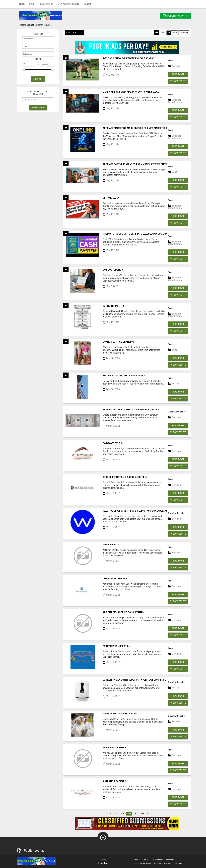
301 (123, 814)
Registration (46, 4)
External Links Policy (163, 863)
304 (142, 814)
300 (116, 814)
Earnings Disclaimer (143, 863)
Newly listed (75, 33)
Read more (178, 74)
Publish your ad (176, 16)
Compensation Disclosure (163, 860)
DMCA (146, 860)
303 (136, 814)
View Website (178, 81)
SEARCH (38, 79)
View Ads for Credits (69, 4)
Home (22, 4)
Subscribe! (38, 108)
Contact (88, 4)
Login (32, 4)
